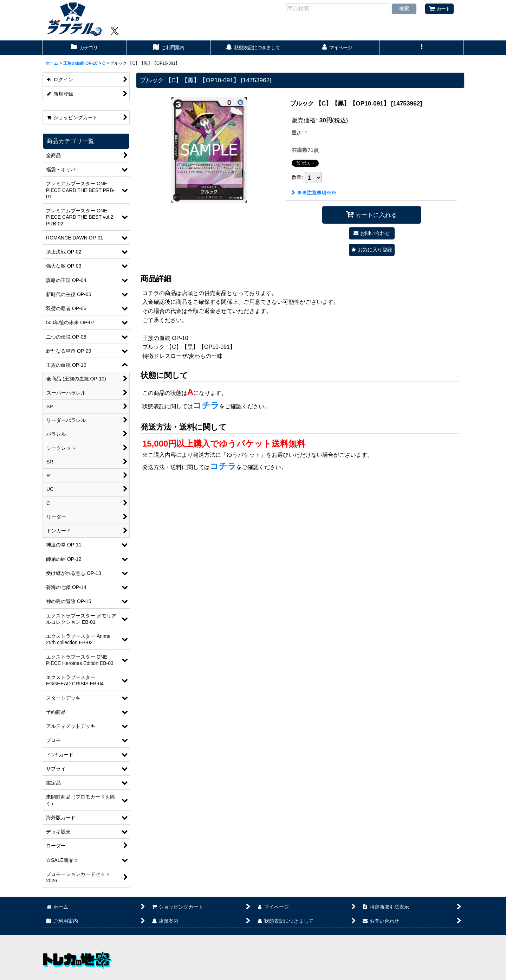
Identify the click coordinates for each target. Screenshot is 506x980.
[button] (422, 48)
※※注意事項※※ (314, 193)
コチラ (206, 405)
